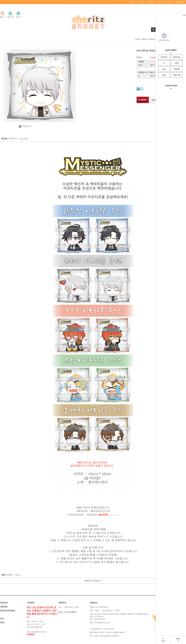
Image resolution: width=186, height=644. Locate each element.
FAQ (164, 69)
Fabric (145, 39)
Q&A (164, 75)
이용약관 (4, 607)
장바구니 (170, 2)
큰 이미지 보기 (25, 126)
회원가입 (141, 2)
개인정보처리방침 (8, 611)
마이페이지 (151, 2)
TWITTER (177, 75)
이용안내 (4, 603)
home (138, 39)
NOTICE (164, 57)
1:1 (164, 63)
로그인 (133, 2)
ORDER (177, 69)
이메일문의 (31, 634)
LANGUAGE (180, 2)
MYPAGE (177, 57)
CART (177, 63)
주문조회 (161, 2)
